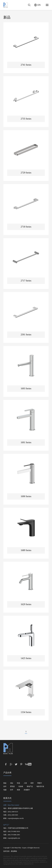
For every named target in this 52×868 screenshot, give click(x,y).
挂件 (5, 786)
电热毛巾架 (40, 786)
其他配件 (27, 790)
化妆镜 (21, 786)
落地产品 (30, 786)
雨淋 (18, 790)
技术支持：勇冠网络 (10, 851)
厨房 (32, 783)
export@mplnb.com (14, 838)
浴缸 (12, 783)
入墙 (25, 783)
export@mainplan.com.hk (16, 818)
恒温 (18, 783)
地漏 (5, 790)
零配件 (40, 783)
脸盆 (5, 783)
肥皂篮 (12, 786)
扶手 (12, 790)
